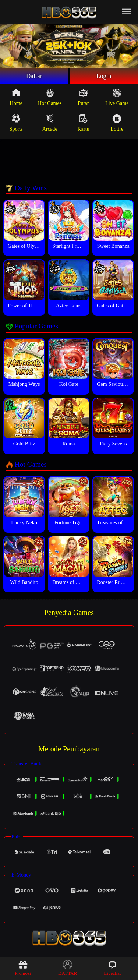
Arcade (50, 124)
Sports (16, 124)
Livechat (112, 968)
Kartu (83, 124)
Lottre (117, 124)
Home (16, 98)
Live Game (117, 98)
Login (104, 77)
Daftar (34, 77)
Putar (84, 98)
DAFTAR (68, 968)
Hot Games (50, 98)
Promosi (23, 968)
